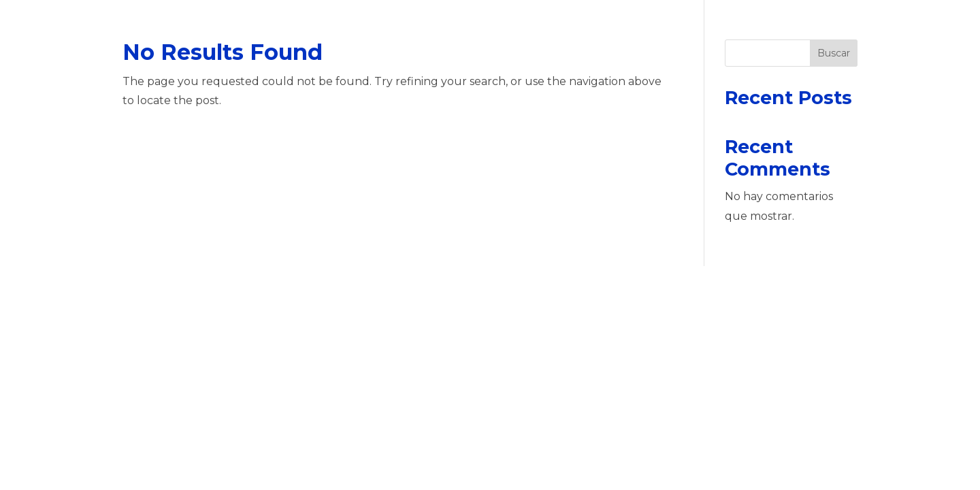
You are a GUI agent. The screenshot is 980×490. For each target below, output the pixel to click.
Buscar (834, 53)
